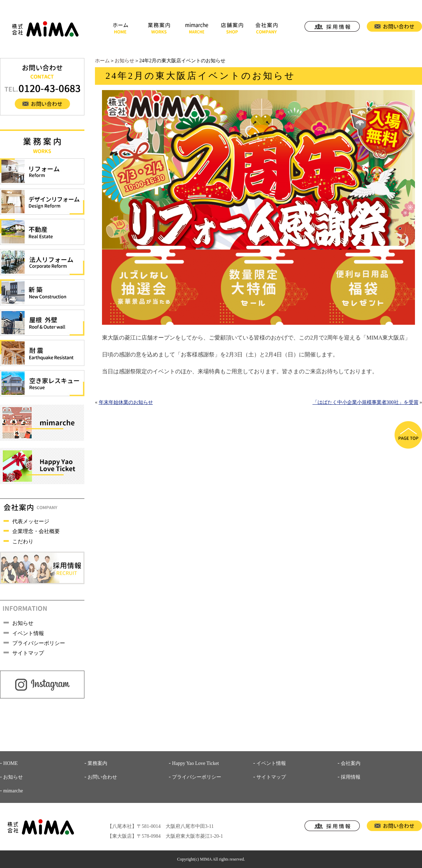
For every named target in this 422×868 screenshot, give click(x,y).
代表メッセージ (31, 521)
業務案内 (97, 763)
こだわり (23, 541)
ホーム (102, 61)
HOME (10, 763)
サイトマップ (28, 653)
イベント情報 (28, 633)
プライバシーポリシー (39, 643)
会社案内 (351, 763)
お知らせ (124, 61)
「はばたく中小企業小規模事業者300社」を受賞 (366, 402)
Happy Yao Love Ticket (195, 763)
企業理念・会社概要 (36, 531)
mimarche (13, 791)
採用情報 (351, 777)
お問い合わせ (102, 777)
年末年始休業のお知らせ (126, 402)
